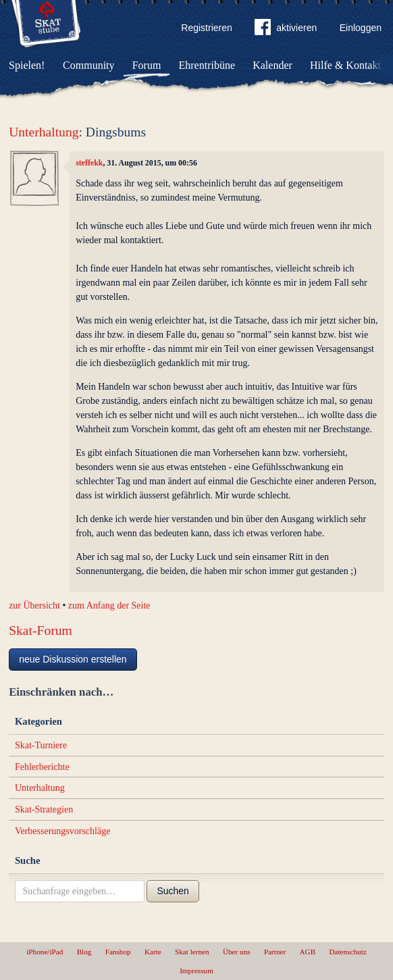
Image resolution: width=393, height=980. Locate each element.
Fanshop (118, 952)
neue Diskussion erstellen (73, 659)
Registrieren (206, 28)
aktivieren (286, 30)
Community (88, 65)
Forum (147, 65)
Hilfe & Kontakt (345, 65)
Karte (153, 952)
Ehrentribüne (207, 65)
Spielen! (27, 65)
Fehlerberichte (42, 767)
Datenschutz (347, 952)
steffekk (89, 163)
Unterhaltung (44, 132)
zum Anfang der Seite (109, 605)
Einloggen (361, 28)
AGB (308, 952)
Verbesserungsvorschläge (63, 831)
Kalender (272, 65)
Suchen (173, 891)
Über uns (237, 952)
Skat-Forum (41, 630)
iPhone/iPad (45, 952)
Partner (275, 952)
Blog (84, 952)
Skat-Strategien (44, 809)
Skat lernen (192, 952)
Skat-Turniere (41, 745)
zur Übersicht (34, 605)
